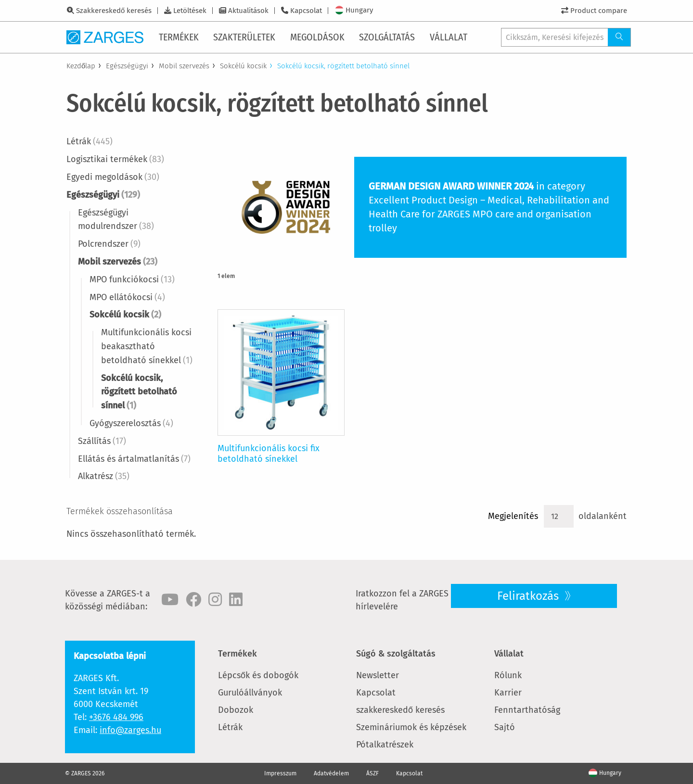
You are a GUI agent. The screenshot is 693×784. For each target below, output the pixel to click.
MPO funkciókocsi (132, 279)
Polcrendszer (109, 244)
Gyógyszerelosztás (131, 423)
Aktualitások (248, 11)
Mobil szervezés (184, 66)
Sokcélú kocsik (243, 66)
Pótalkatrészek (385, 745)
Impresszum (280, 773)
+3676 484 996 (116, 717)
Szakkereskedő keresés (114, 11)
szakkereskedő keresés (400, 710)
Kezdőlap (81, 66)
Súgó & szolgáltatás (396, 654)
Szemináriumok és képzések (411, 727)
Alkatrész (104, 476)
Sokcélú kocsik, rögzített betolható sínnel (139, 392)
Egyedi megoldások (113, 177)
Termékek (237, 654)
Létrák (90, 141)
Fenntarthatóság (527, 710)
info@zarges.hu (130, 730)
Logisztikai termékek (115, 159)
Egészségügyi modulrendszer (116, 220)
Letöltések (190, 11)
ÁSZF (372, 773)
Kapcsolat (306, 11)
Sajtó (505, 727)
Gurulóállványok (250, 693)
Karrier (508, 693)
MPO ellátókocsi (127, 297)
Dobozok (236, 710)
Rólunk (508, 675)
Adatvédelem (331, 773)
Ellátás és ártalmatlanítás (134, 459)
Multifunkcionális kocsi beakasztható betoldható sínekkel (147, 346)
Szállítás (102, 441)
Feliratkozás (529, 596)
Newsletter (378, 675)
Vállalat (509, 654)
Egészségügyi (127, 66)
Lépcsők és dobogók (258, 675)
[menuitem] (180, 37)
